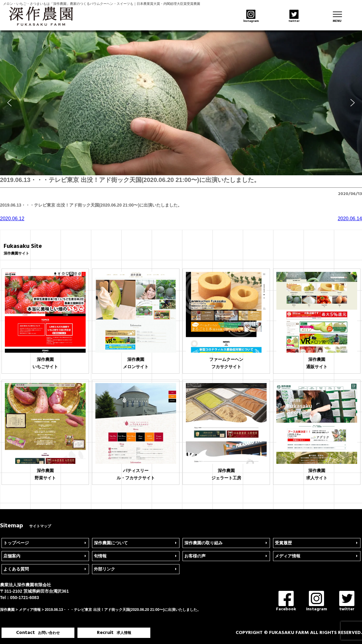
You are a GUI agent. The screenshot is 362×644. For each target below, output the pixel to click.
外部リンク (104, 569)
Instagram (317, 602)
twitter (347, 602)
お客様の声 (195, 556)
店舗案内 (12, 556)
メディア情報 (288, 556)
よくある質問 (16, 569)
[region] (181, 103)
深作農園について (111, 543)
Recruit (114, 633)
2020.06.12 (12, 219)
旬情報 (100, 556)
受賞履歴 (283, 543)
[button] (9, 103)
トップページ (16, 543)
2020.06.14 (350, 219)
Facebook (286, 602)
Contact (38, 633)
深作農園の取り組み (203, 543)
